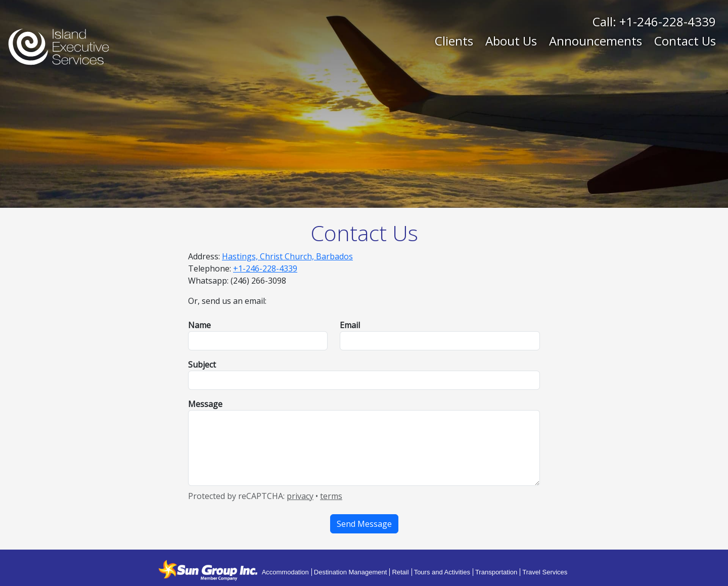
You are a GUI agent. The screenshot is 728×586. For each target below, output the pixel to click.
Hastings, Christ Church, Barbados (287, 256)
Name (199, 325)
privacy (300, 496)
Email (350, 325)
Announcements (596, 41)
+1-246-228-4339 (668, 21)
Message (205, 404)
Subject (202, 365)
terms (331, 496)
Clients (454, 41)
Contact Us (685, 41)
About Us (511, 41)
